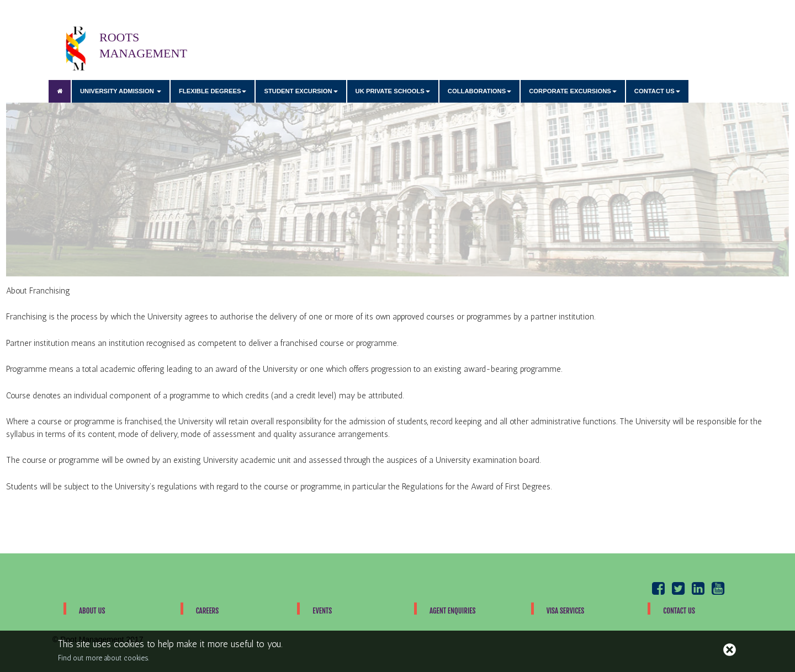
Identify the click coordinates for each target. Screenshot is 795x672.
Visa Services (566, 611)
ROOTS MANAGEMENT (76, 48)
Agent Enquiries (453, 611)
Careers (208, 611)
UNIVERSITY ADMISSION (121, 91)
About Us (92, 611)
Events (322, 611)
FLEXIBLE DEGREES (213, 91)
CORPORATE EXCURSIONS (573, 91)
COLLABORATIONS (479, 91)
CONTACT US (657, 91)
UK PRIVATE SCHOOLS (393, 91)
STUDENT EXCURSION (301, 91)
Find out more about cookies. (104, 658)
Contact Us (679, 611)
